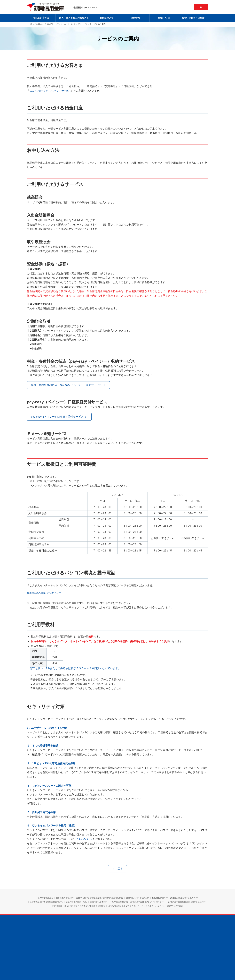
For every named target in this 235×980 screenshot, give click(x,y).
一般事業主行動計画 (185, 903)
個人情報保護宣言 (48, 898)
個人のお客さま (64, 922)
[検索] (201, 7)
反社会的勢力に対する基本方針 (56, 903)
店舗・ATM (147, 922)
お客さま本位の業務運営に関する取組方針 (107, 907)
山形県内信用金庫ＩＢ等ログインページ (94, 911)
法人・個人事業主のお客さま (90, 922)
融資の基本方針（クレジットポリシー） (60, 907)
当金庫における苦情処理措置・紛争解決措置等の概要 (114, 898)
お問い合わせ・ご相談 (168, 922)
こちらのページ (86, 840)
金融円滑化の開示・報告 (133, 903)
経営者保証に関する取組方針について (96, 903)
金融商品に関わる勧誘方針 (160, 898)
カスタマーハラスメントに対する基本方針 (141, 911)
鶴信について (115, 922)
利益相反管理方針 (188, 898)
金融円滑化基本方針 (160, 903)
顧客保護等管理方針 (72, 898)
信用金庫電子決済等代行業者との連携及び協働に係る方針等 (165, 907)
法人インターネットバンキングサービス (53, 91)
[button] (68, 386)
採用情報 (132, 922)
